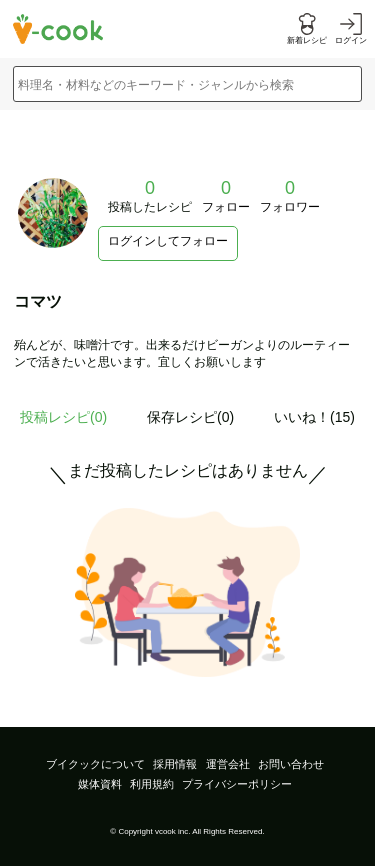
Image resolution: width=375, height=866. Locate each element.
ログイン (351, 40)
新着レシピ (307, 40)
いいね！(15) (314, 417)
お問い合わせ (291, 764)
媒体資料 (100, 784)
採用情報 (175, 764)
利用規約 (152, 784)
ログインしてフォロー (168, 241)
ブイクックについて (95, 764)
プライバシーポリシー (237, 784)
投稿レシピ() (63, 417)
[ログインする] (351, 29)
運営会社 (228, 764)
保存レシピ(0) (190, 417)
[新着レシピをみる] (307, 29)
